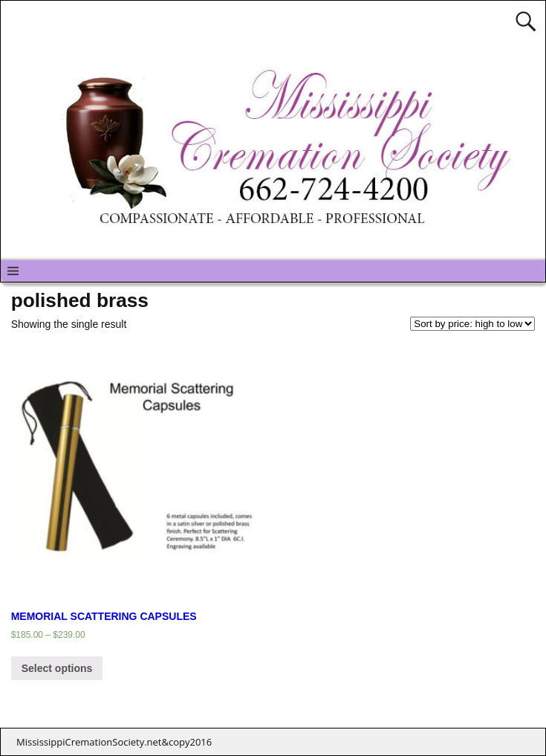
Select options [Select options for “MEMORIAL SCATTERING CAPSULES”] (57, 668)
